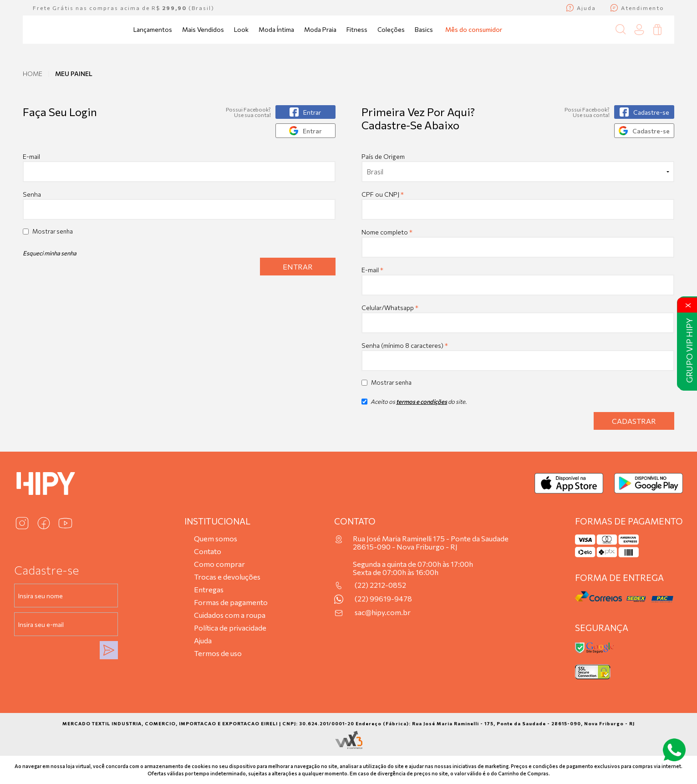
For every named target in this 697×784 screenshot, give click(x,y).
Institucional (217, 521)
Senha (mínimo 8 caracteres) (405, 345)
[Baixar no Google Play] (649, 483)
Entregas (209, 589)
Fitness (357, 29)
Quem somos (216, 538)
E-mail (179, 167)
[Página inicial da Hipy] (54, 30)
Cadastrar (634, 421)
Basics (424, 29)
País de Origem (383, 156)
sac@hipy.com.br (383, 612)
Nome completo (387, 232)
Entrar (298, 267)
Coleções (391, 29)
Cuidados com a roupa (230, 615)
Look (241, 29)
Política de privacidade (230, 628)
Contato (208, 551)
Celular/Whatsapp (390, 308)
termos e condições (422, 402)
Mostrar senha (53, 231)
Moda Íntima (276, 29)
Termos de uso (218, 653)
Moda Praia (320, 29)
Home (33, 74)
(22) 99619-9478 (383, 599)
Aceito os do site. (414, 405)
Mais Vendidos (203, 29)
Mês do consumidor (474, 29)
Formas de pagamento (231, 602)
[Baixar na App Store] (569, 483)
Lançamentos (153, 29)
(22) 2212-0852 (380, 585)
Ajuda (203, 640)
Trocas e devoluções (227, 577)
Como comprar (219, 564)
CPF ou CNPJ (383, 194)
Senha (32, 194)
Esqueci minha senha (50, 253)
